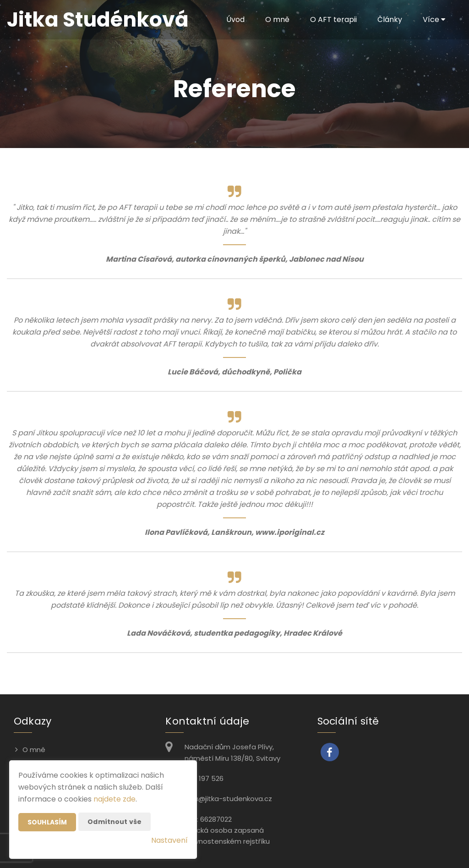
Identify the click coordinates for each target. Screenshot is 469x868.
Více (434, 19)
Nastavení (169, 840)
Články (390, 19)
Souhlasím (47, 822)
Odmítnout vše (115, 822)
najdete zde (115, 799)
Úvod (235, 19)
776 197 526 (204, 778)
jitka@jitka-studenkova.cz (228, 799)
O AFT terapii (333, 19)
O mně (277, 19)
